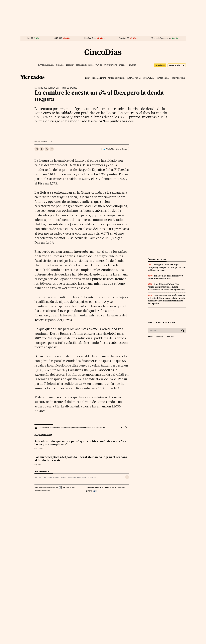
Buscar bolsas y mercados (161, 323)
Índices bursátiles (51, 478)
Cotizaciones (81, 65)
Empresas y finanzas (46, 65)
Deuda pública (148, 78)
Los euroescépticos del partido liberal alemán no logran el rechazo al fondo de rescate (81, 459)
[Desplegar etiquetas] (127, 477)
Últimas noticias (110, 65)
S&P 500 (58, 38)
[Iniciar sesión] (177, 65)
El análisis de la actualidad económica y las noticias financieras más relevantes (72, 428)
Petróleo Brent (90, 38)
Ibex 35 (30, 38)
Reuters (38, 464)
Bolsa (88, 78)
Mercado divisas (99, 78)
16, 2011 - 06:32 (43, 141)
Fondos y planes (95, 65)
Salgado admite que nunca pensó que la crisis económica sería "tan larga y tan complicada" (80, 443)
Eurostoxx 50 (124, 38)
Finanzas (92, 478)
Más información (42, 491)
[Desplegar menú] (22, 52)
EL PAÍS (131, 64)
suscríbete (160, 65)
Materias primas (134, 78)
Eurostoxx (160, 337)
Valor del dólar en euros (161, 38)
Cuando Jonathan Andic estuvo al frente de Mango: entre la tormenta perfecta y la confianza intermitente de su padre (166, 299)
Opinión (122, 65)
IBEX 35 (38, 478)
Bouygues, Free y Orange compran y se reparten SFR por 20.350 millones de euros (167, 267)
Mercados (60, 65)
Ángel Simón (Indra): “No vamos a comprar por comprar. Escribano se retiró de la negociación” (166, 287)
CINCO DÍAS (39, 449)
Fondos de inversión (117, 78)
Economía (70, 65)
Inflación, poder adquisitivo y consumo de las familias (165, 277)
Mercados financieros (77, 478)
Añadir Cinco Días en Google (117, 149)
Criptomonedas (163, 78)
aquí (95, 491)
